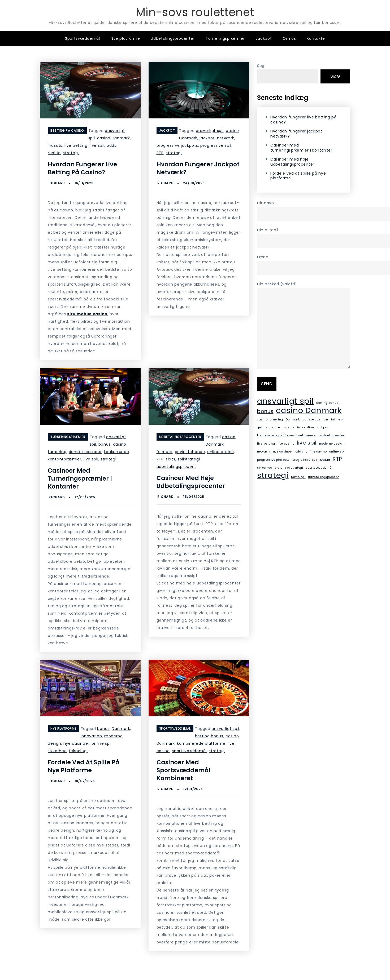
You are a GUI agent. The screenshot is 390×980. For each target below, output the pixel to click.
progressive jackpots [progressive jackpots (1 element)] (273, 460)
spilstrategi (189, 459)
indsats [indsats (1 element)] (289, 427)
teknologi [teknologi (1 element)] (298, 477)
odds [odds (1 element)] (299, 452)
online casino (221, 452)
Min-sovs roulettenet (195, 12)
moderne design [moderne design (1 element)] (332, 444)
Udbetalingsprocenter (173, 38)
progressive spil (216, 145)
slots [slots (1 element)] (279, 468)
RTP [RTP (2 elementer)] (337, 459)
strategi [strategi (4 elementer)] (273, 475)
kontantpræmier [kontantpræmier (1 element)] (331, 435)
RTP (160, 153)
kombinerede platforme (201, 743)
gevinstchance (190, 452)
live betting (76, 145)
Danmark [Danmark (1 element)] (293, 420)
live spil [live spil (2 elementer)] (307, 443)
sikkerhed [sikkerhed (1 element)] (265, 468)
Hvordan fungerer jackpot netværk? (198, 168)
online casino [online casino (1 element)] (316, 452)
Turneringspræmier (225, 38)
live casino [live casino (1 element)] (286, 444)
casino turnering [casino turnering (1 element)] (270, 420)
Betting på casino (67, 130)
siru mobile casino (87, 314)
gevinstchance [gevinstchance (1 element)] (269, 427)
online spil (102, 743)
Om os (289, 38)
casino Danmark (114, 138)
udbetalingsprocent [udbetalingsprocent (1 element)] (324, 477)
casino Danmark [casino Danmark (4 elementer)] (309, 410)
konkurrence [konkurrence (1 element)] (306, 435)
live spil (97, 145)
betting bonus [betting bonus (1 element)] (327, 403)
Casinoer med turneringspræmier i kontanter (80, 479)
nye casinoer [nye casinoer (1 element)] (283, 452)
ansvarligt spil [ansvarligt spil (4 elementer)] (285, 401)
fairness (165, 452)
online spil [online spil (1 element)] (337, 452)
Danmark (121, 729)
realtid (54, 153)
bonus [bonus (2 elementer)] (265, 411)
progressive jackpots (177, 145)
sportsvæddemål (189, 751)
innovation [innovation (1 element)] (305, 427)
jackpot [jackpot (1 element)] (322, 427)
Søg (261, 66)
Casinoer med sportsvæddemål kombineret (184, 770)
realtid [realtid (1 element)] (325, 460)
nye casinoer (76, 743)
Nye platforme (125, 38)
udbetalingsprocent (177, 467)
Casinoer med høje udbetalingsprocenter (191, 482)
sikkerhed (57, 751)
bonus (105, 444)
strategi (71, 153)
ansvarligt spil (210, 131)
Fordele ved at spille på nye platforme (84, 766)
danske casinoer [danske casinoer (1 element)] (316, 420)
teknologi (78, 751)
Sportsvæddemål (83, 38)
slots (171, 459)
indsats (55, 145)
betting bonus (209, 736)
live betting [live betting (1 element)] (266, 444)
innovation (91, 736)
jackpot (207, 138)
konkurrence (117, 452)
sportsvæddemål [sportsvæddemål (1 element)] (319, 468)
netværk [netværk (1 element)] (264, 452)
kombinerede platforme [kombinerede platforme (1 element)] (276, 435)
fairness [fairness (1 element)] (338, 420)
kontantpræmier (65, 459)
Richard (57, 183)
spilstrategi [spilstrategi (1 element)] (294, 468)
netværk (226, 138)
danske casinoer (85, 452)
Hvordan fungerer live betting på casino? (82, 168)
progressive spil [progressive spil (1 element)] (305, 460)
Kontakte (316, 38)
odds (112, 145)
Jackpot (264, 38)
